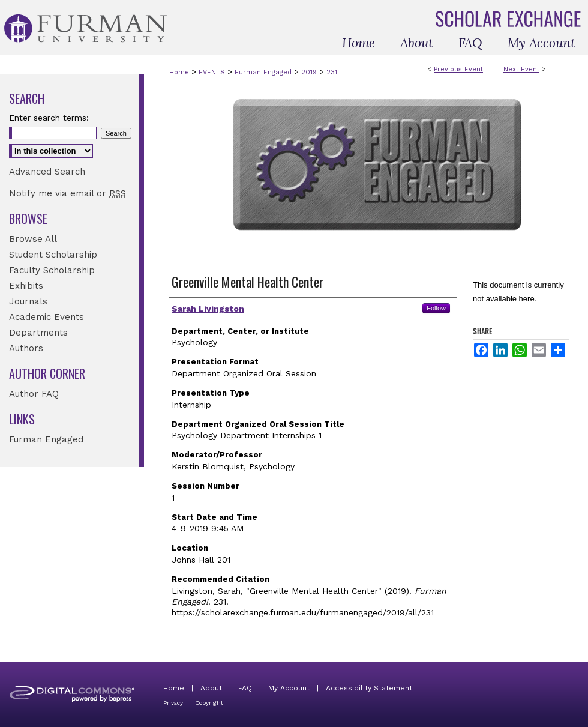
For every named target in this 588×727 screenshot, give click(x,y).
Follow (436, 308)
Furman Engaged (264, 72)
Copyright (209, 703)
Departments (38, 333)
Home (179, 72)
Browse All (33, 239)
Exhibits (26, 286)
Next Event (521, 69)
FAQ (245, 688)
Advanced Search (47, 172)
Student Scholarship (53, 255)
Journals (28, 301)
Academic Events (46, 317)
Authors (26, 348)
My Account (289, 688)
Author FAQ (34, 394)
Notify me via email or (67, 193)
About (211, 688)
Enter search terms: (49, 118)
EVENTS (213, 72)
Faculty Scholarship (52, 270)
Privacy (173, 703)
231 (332, 72)
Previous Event (458, 69)
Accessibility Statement (369, 688)
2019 (310, 72)
